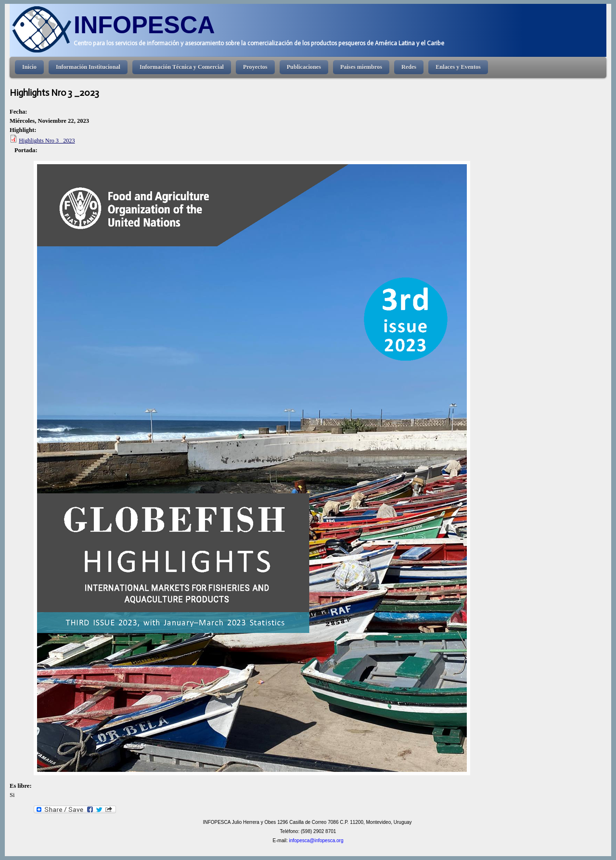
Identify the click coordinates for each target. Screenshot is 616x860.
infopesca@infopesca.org (316, 840)
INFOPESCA (144, 25)
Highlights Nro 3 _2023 (47, 141)
